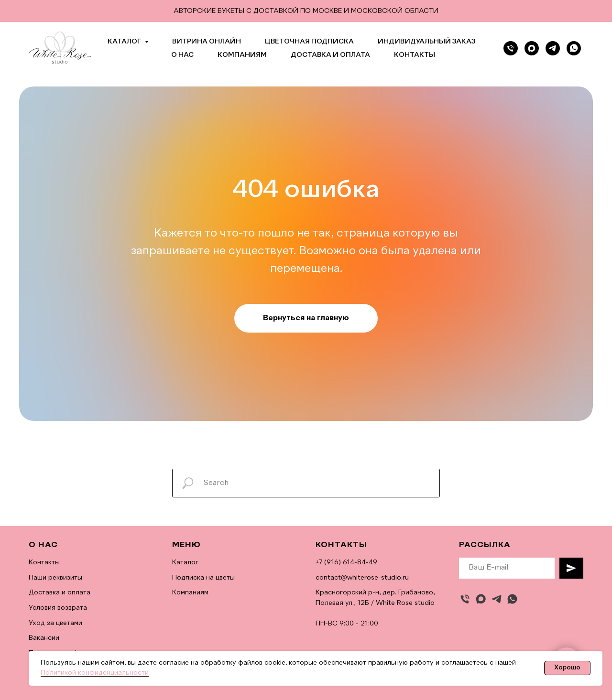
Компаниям (242, 55)
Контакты (415, 55)
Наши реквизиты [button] (55, 578)
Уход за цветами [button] (55, 623)
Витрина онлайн (207, 42)
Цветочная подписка (309, 42)
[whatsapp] (574, 48)
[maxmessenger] (481, 599)
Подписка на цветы (203, 578)
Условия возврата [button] (58, 608)
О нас (182, 55)
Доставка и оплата (330, 55)
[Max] (532, 48)
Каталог (185, 562)
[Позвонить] (511, 48)
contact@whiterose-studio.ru (362, 578)
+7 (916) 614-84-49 (346, 562)
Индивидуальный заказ (426, 42)
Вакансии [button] (44, 638)
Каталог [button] (125, 42)
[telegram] (553, 48)
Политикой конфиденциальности (95, 673)
